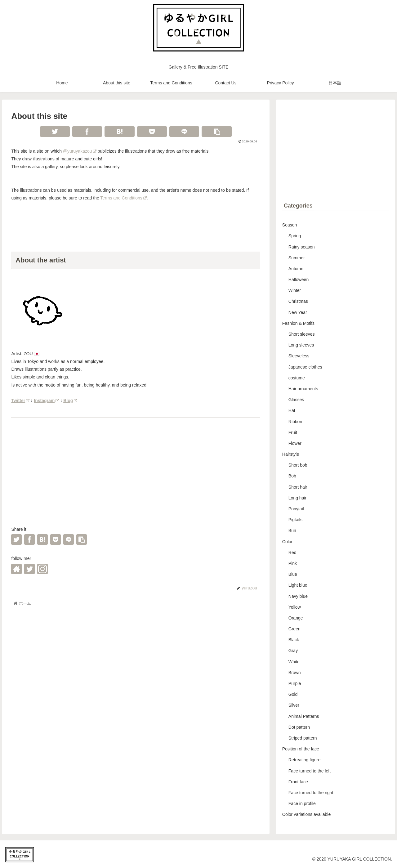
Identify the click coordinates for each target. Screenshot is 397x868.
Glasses (296, 400)
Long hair (297, 498)
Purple (295, 683)
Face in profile (302, 803)
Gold (293, 694)
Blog (70, 400)
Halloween (299, 280)
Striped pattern (303, 738)
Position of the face (301, 749)
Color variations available (306, 814)
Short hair (298, 487)
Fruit (293, 432)
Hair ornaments (303, 389)
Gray (293, 651)
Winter (295, 290)
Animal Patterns (304, 716)
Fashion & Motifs (298, 323)
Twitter (20, 400)
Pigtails (295, 520)
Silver (294, 705)
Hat (292, 410)
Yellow (295, 607)
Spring (295, 236)
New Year (298, 312)
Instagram (46, 400)
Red (292, 553)
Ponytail (296, 509)
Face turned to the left (310, 771)
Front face (298, 782)
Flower (295, 443)
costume (297, 378)
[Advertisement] (136, 474)
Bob (292, 476)
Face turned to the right (311, 793)
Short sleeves (302, 334)
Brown (295, 673)
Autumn (296, 269)
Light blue (298, 585)
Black (294, 640)
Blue (293, 574)
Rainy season (302, 247)
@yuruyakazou (80, 151)
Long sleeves (301, 345)
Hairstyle (291, 454)
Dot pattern (299, 727)
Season (290, 225)
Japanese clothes (305, 367)
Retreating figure (305, 760)
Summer (297, 258)
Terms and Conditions (123, 198)
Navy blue (298, 596)
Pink (293, 563)
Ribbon (295, 422)
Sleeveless (299, 356)
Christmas (298, 301)
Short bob (298, 465)
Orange (296, 618)
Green (294, 629)
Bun (292, 530)
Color (287, 542)
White (294, 662)
